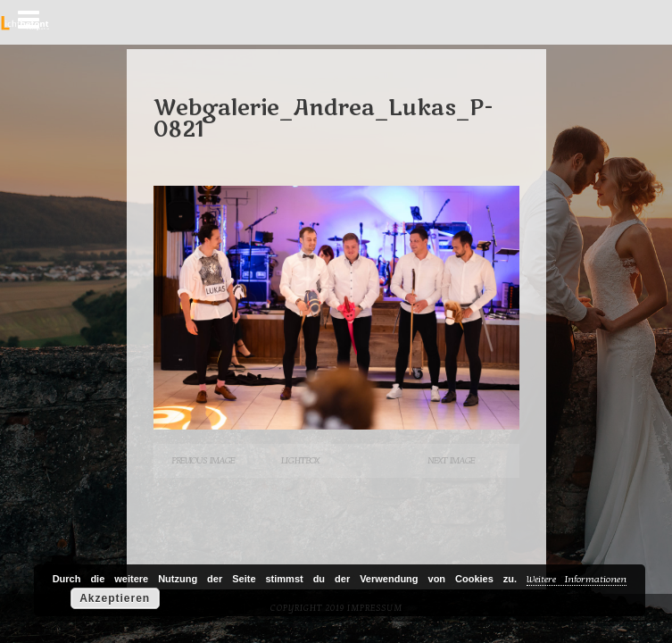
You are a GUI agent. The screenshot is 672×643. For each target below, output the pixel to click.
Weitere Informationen (577, 579)
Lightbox (300, 460)
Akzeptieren (115, 598)
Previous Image (203, 460)
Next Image (451, 460)
